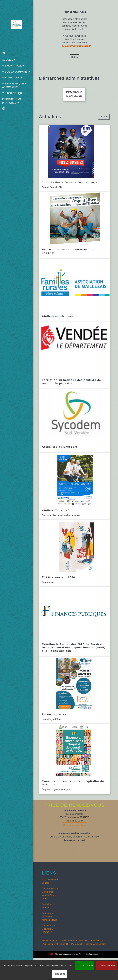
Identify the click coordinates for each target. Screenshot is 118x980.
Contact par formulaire (74, 829)
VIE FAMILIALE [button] (11, 81)
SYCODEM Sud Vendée (50, 885)
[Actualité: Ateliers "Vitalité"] (74, 490)
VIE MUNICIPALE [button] (12, 66)
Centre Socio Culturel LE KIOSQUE (48, 932)
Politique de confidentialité (75, 944)
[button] (15, 53)
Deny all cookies (106, 965)
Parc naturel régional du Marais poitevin (49, 920)
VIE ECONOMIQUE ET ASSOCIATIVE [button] (15, 89)
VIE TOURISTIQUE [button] (13, 97)
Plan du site (77, 947)
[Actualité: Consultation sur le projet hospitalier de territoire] (74, 762)
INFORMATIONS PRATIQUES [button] (11, 105)
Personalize (60, 974)
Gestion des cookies (96, 947)
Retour (75, 57)
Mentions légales (51, 944)
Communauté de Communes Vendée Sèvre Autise (50, 897)
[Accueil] (15, 25)
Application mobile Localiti (55, 947)
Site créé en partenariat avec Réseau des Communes (74, 957)
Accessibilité (97, 944)
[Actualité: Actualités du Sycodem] (74, 424)
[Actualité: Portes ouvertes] (74, 694)
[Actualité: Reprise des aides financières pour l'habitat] (74, 229)
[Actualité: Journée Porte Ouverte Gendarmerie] (74, 162)
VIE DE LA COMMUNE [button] (15, 72)
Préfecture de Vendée (49, 909)
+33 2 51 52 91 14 (74, 824)
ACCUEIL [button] (8, 60)
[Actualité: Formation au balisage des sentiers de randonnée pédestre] (74, 359)
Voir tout (104, 120)
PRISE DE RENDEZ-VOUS (74, 808)
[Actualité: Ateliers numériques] (74, 294)
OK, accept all (85, 965)
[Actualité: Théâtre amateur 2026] (74, 557)
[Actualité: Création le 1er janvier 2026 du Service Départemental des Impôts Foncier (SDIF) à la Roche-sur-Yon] (74, 625)
